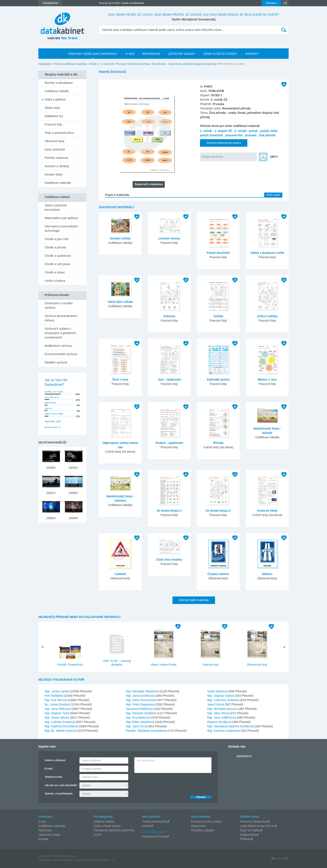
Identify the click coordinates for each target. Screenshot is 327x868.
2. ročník (240, 131)
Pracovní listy (53, 124)
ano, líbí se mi (52, 397)
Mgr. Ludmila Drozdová (60, 722)
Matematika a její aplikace (61, 218)
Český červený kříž (155, 822)
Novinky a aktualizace (59, 83)
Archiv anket (51, 427)
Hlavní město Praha (164, 665)
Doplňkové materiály (58, 183)
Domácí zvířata (120, 238)
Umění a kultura (55, 281)
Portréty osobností (57, 158)
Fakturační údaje (49, 835)
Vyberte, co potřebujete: (59, 794)
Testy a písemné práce (59, 133)
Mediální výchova (56, 362)
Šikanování (198, 826)
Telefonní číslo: (54, 777)
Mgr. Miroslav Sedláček (141, 713)
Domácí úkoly (53, 174)
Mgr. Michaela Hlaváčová (143, 691)
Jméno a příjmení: (55, 760)
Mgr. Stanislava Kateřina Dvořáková (231, 726)
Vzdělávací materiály (52, 826)
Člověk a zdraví (55, 272)
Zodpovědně (248, 835)
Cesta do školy (267, 511)
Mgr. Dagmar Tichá (57, 713)
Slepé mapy (52, 108)
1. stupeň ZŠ (223, 131)
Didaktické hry (54, 116)
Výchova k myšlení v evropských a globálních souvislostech (60, 333)
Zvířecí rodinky (267, 316)
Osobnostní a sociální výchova (59, 305)
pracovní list (234, 135)
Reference (45, 830)
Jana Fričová (216, 704)
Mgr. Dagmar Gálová (221, 696)
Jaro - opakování (169, 380)
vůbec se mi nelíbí (54, 414)
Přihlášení (271, 3)
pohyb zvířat (269, 131)
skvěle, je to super (54, 392)
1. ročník (206, 131)
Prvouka (121, 64)
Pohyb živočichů (213, 157)
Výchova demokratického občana (61, 318)
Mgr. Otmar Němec (57, 718)
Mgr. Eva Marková (138, 718)
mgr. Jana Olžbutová (58, 709)
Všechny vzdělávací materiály (70, 64)
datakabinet (244, 756)
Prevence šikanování (253, 822)
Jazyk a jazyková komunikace (56, 207)
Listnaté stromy (169, 238)
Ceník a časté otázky (107, 826)
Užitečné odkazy (104, 822)
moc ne (48, 408)
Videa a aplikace (55, 99)
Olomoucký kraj (257, 665)
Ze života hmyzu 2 (218, 511)
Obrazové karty (55, 141)
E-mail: (49, 769)
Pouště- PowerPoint (70, 665)
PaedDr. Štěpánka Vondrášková (147, 731)
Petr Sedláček (54, 696)
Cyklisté (120, 574)
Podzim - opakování (169, 443)
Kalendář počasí (218, 380)
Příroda (218, 443)
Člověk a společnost (58, 256)
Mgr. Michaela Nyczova (223, 709)
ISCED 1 (94, 64)
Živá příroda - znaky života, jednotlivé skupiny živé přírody (184, 64)
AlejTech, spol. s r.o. (103, 860)
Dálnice (267, 574)
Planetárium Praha (154, 837)
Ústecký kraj (210, 665)
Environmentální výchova (61, 354)
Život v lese (120, 380)
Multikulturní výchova (58, 346)
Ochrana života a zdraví (206, 822)
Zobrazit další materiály (194, 600)
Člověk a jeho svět (57, 239)
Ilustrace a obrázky (57, 166)
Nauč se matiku (250, 830)
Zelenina (169, 316)
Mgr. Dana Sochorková (141, 700)
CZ (285, 3)
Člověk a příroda (55, 247)
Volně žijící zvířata (120, 302)
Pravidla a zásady (203, 830)
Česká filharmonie (154, 832)
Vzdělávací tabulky (57, 91)
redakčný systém (73, 860)
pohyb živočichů (211, 135)
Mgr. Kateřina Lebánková (224, 731)
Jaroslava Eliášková (139, 709)
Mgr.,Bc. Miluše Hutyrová (61, 731)
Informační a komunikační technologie (61, 229)
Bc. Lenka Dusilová (58, 704)
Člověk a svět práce (57, 264)
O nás (42, 822)
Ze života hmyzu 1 (169, 511)
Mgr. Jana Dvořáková (140, 696)
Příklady (245, 839)
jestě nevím (50, 403)
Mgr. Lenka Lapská (57, 691)
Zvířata (218, 316)
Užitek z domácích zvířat (267, 253)
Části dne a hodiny (169, 560)
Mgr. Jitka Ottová (219, 713)
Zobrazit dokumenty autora (224, 143)
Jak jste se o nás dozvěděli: (61, 785)
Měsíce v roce (267, 380)
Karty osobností (55, 149)
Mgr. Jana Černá (137, 726)
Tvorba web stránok (49, 860)
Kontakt (43, 839)
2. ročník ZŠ (108, 64)
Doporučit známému (149, 184)
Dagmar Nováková (220, 722)
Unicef (146, 826)
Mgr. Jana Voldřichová (222, 718)
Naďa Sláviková (218, 691)
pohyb (253, 131)
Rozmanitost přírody (139, 64)
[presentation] (166, 783)
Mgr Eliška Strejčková (140, 722)
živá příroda (267, 135)
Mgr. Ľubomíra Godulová (224, 700)
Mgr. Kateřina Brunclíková (62, 726)
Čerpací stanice (218, 574)
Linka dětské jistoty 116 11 (257, 826)
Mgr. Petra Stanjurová (140, 704)
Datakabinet (45, 64)
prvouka (251, 135)
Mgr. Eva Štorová (56, 700)
